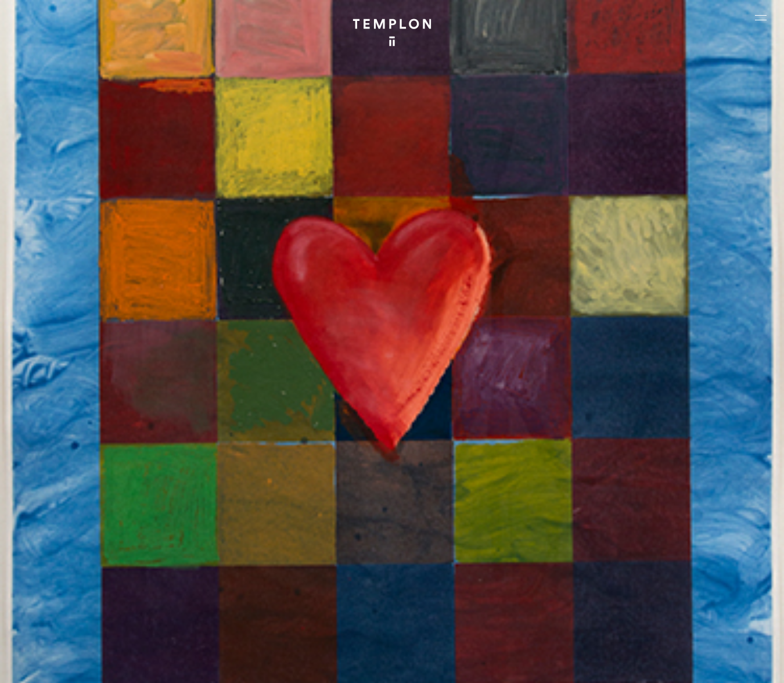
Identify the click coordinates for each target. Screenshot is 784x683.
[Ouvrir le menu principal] (761, 17)
